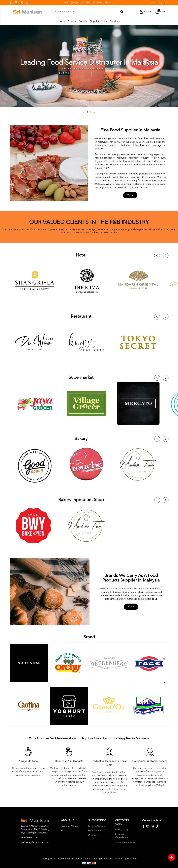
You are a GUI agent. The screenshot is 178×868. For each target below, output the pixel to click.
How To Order (95, 831)
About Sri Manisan (70, 826)
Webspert (132, 859)
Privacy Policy (122, 830)
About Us (155, 3)
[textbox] (87, 12)
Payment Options (97, 826)
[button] (94, 112)
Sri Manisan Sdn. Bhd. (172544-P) (76, 859)
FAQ (63, 831)
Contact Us (94, 835)
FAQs (166, 3)
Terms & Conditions (125, 842)
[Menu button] (172, 857)
